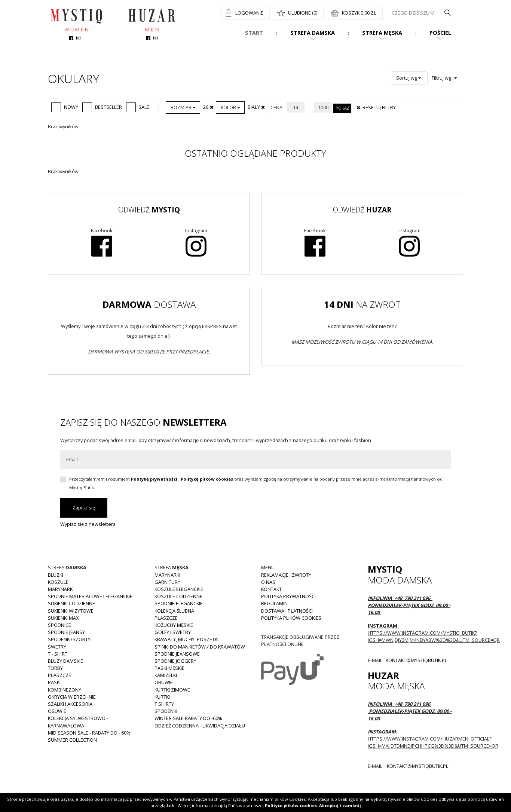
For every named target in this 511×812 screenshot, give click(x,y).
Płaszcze (59, 675)
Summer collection (72, 740)
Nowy (65, 107)
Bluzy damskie (65, 661)
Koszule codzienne (178, 596)
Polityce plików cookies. (291, 805)
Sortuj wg (409, 78)
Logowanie (249, 13)
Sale (138, 107)
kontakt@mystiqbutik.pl (416, 660)
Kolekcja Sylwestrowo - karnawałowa (78, 722)
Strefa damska (313, 33)
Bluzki (56, 575)
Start (254, 33)
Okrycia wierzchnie (72, 697)
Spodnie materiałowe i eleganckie (90, 596)
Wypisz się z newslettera (88, 524)
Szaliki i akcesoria (70, 704)
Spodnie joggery (175, 661)
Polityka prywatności (288, 596)
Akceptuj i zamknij (340, 805)
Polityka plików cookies (291, 618)
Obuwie (57, 711)
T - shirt (58, 654)
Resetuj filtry (376, 107)
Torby (55, 668)
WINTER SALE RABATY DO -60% (188, 718)
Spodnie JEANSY (66, 632)
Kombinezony (65, 690)
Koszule (58, 582)
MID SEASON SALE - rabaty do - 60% (89, 733)
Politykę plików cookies (207, 479)
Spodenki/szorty (69, 639)
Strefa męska (382, 33)
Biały (257, 107)
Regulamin (274, 603)
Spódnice (59, 625)
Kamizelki (166, 675)
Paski (54, 682)
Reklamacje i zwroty (286, 575)
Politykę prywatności (154, 479)
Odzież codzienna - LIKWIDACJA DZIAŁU (200, 726)
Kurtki (162, 697)
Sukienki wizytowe (71, 611)
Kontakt (271, 589)
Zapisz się (84, 508)
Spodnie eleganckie (179, 603)
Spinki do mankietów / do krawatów (200, 647)
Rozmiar (183, 107)
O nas (268, 582)
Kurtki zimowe (172, 690)
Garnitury (167, 582)
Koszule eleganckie (179, 589)
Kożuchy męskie (174, 625)
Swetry (57, 647)
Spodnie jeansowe (177, 654)
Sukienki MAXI (64, 618)
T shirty (164, 704)
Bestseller (102, 107)
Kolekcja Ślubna (174, 611)
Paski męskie (169, 668)
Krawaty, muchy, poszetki (186, 639)
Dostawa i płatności (287, 611)
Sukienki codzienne (71, 603)
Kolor (230, 107)
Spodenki (166, 711)
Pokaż (342, 108)
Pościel (440, 33)
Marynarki (61, 589)
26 (209, 107)
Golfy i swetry (173, 632)
